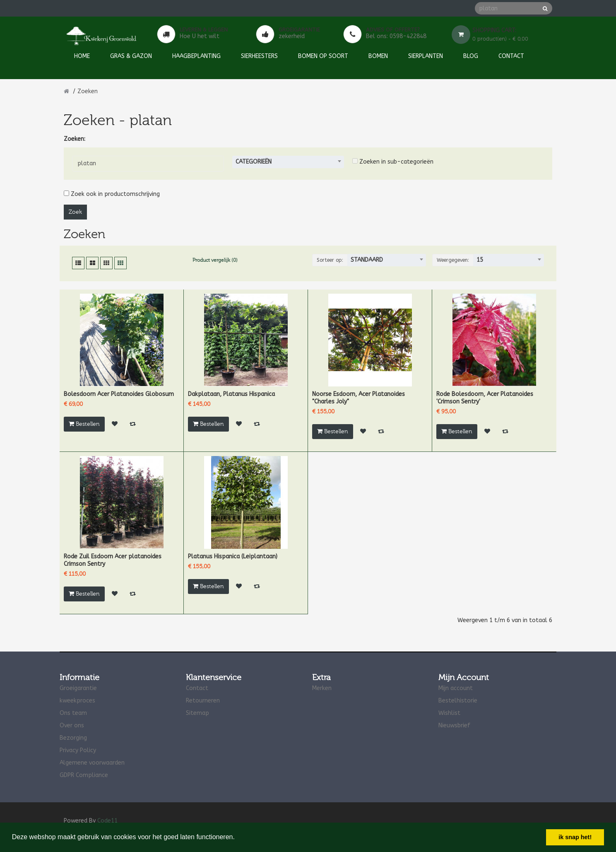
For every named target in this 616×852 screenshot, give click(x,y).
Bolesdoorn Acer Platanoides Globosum (119, 394)
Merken (322, 688)
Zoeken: (75, 139)
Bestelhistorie (458, 701)
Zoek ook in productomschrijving (112, 194)
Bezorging (73, 738)
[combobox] (288, 162)
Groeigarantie (78, 688)
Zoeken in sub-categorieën (393, 162)
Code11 (107, 821)
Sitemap (197, 713)
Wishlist (449, 713)
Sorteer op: (330, 260)
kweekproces (77, 701)
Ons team (73, 713)
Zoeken (88, 91)
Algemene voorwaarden (92, 763)
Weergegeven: (453, 260)
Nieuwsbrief (454, 725)
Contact (197, 688)
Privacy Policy (78, 750)
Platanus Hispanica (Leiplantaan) (233, 556)
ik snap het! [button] (575, 837)
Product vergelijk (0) (215, 260)
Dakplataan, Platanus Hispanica (231, 394)
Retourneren (203, 701)
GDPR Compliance (84, 775)
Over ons (72, 725)
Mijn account (456, 688)
